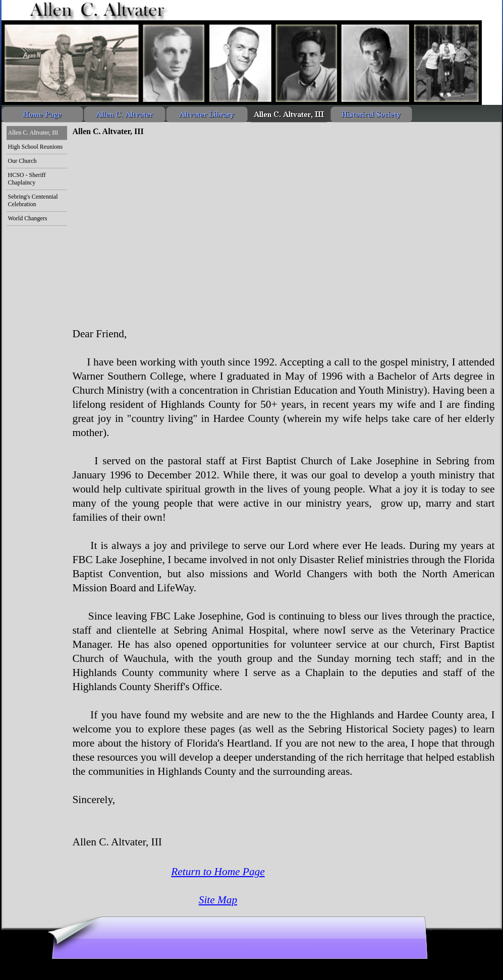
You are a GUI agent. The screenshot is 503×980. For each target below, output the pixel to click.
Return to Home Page (218, 872)
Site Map (218, 900)
